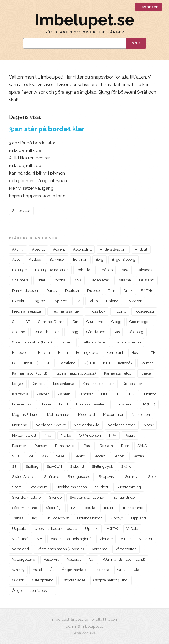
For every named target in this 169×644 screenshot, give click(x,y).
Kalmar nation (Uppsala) (76, 373)
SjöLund (77, 467)
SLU (16, 456)
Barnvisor (57, 259)
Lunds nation (124, 404)
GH (15, 322)
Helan (63, 353)
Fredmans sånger (65, 311)
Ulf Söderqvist (57, 518)
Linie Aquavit (23, 404)
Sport (17, 487)
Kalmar (147, 363)
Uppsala (19, 529)
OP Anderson (90, 435)
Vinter (126, 539)
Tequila (89, 508)
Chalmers (20, 280)
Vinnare (106, 539)
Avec (16, 259)
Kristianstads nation (99, 384)
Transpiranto (133, 508)
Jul (49, 363)
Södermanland (25, 508)
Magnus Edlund (25, 415)
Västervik (51, 559)
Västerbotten (126, 549)
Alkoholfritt (82, 249)
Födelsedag (144, 311)
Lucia (47, 404)
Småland (52, 477)
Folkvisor (134, 301)
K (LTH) (89, 363)
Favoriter (149, 7)
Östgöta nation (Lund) (111, 580)
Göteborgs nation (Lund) (32, 342)
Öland (139, 570)
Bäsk (125, 270)
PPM (113, 435)
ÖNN (121, 570)
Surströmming (129, 487)
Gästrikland (96, 332)
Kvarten (43, 394)
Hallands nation (128, 342)
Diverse (93, 291)
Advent (59, 249)
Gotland (19, 332)
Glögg (116, 322)
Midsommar (113, 415)
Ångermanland (75, 570)
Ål (52, 570)
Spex (152, 477)
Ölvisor (18, 580)
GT (28, 322)
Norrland (20, 425)
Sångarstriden (125, 497)
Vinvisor (146, 539)
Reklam (106, 446)
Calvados (144, 270)
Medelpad (87, 415)
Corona (59, 280)
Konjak (18, 384)
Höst (135, 353)
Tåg (34, 518)
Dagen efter (99, 280)
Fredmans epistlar (27, 311)
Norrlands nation (122, 425)
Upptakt (92, 529)
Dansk (52, 291)
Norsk (149, 425)
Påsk (88, 446)
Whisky (18, 570)
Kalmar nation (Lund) (30, 373)
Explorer (60, 301)
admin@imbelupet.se (85, 626)
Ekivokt (18, 301)
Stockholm (39, 487)
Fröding (120, 311)
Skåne (126, 467)
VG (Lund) (20, 539)
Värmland (20, 549)
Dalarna (124, 280)
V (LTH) (113, 529)
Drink (128, 291)
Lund (63, 404)
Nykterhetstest (24, 435)
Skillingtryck (102, 467)
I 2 (14, 363)
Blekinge (19, 270)
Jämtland (68, 363)
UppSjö (117, 518)
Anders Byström (113, 249)
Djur (112, 291)
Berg (99, 259)
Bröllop (107, 270)
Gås (117, 332)
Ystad (37, 570)
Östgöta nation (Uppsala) (32, 591)
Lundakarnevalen (91, 404)
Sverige (55, 497)
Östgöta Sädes (73, 580)
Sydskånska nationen (87, 497)
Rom (125, 446)
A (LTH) (18, 249)
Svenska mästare (26, 497)
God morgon (140, 322)
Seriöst (119, 456)
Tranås (18, 518)
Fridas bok (97, 311)
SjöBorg (32, 467)
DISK (77, 280)
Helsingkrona (87, 353)
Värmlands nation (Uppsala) (61, 549)
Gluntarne (95, 322)
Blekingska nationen (52, 270)
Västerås (74, 559)
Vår (92, 559)
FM (78, 301)
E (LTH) (146, 291)
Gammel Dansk (51, 322)
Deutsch (72, 291)
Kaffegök (125, 363)
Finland (112, 301)
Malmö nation (59, 415)
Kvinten (64, 394)
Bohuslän (85, 270)
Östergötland (43, 580)
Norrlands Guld (87, 425)
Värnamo (100, 549)
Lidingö (150, 394)
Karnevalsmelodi (118, 373)
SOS (44, 456)
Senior (80, 456)
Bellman (80, 259)
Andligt (141, 249)
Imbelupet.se (85, 20)
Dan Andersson (25, 291)
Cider (41, 280)
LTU (132, 394)
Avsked (35, 259)
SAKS (142, 446)
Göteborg (136, 332)
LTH (118, 394)
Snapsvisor (21, 211)
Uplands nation (90, 518)
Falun (93, 301)
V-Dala (132, 529)
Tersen (109, 508)
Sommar (132, 477)
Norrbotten (141, 415)
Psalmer (19, 446)
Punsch (41, 446)
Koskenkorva (64, 384)
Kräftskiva (20, 394)
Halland (67, 342)
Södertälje (54, 508)
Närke (66, 435)
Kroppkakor (132, 384)
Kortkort (38, 384)
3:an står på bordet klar (47, 129)
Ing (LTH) (31, 363)
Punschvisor (65, 446)
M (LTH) (149, 404)
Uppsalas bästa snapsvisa (56, 529)
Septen (99, 456)
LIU (104, 394)
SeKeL (61, 456)
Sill (15, 467)
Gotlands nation (47, 332)
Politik (130, 435)
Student (102, 487)
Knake (146, 373)
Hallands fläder (94, 342)
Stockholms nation (71, 487)
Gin (75, 322)
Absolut (38, 249)
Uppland (139, 518)
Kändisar (86, 394)
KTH (107, 363)
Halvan (44, 353)
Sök (136, 43)
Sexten (138, 456)
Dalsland (147, 280)
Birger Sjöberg (123, 259)
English (39, 301)
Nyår (49, 435)
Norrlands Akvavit (51, 425)
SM (30, 456)
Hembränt (115, 353)
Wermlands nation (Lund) (124, 559)
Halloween (21, 353)
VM (40, 539)
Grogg (73, 332)
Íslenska (103, 570)
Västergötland (24, 559)
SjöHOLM (54, 467)
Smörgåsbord (79, 477)
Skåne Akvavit (24, 477)
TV (73, 508)
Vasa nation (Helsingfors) (71, 539)
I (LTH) (152, 353)
